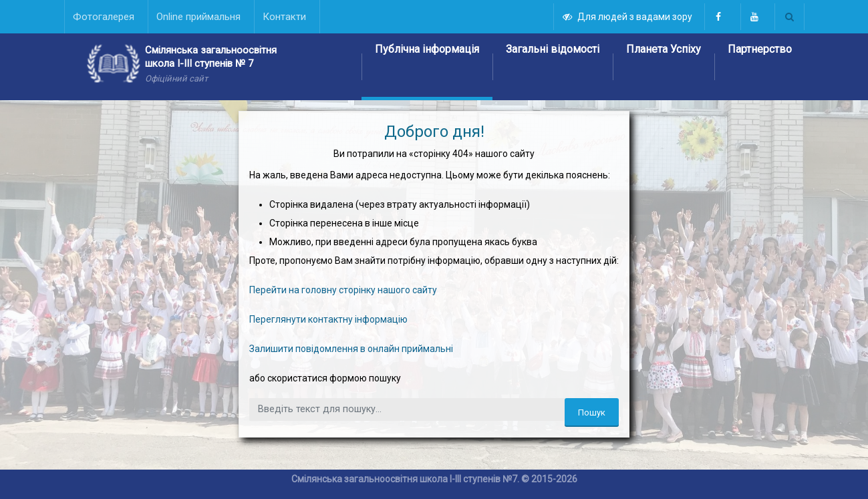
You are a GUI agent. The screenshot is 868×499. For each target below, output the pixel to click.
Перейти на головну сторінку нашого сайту (343, 290)
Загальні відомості (553, 49)
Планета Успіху (664, 49)
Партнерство (760, 49)
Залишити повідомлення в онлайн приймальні (351, 349)
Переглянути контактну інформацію (328, 319)
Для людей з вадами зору (628, 17)
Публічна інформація (427, 49)
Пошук (592, 412)
